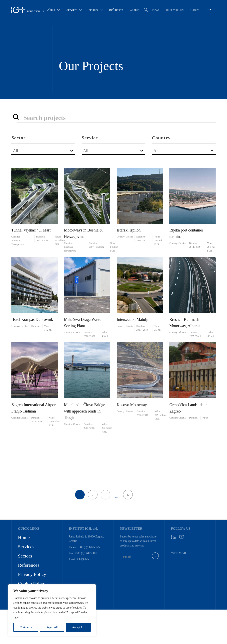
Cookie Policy (32, 584)
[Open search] (146, 10)
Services (74, 10)
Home (24, 537)
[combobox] (40, 151)
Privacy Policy (32, 574)
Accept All (78, 627)
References (116, 10)
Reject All (52, 627)
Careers (195, 10)
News (156, 10)
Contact (135, 10)
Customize (26, 627)
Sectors (96, 10)
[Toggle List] (72, 151)
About (54, 10)
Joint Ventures (175, 10)
